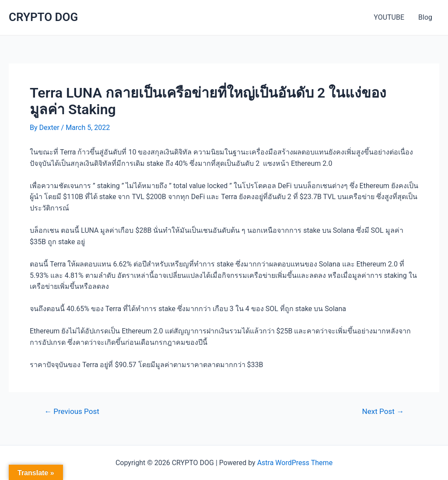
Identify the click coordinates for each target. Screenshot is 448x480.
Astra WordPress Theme (295, 463)
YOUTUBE (389, 17)
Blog (425, 17)
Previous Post (72, 412)
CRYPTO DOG (43, 17)
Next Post (383, 412)
